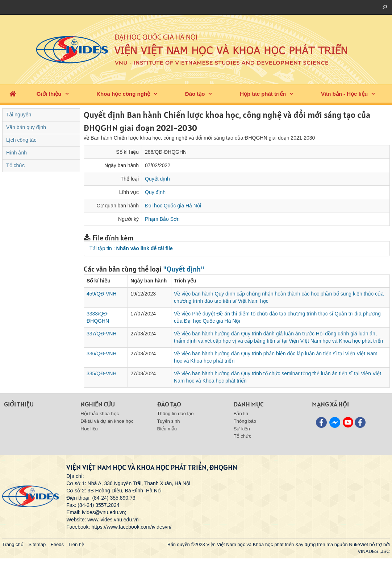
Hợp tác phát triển (263, 94)
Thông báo (245, 421)
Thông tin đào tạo (176, 414)
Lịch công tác (21, 140)
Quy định (155, 192)
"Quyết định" (184, 269)
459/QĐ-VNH (101, 294)
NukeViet (358, 544)
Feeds (57, 544)
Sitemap (37, 544)
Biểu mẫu (167, 429)
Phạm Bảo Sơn (162, 219)
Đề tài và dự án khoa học (107, 421)
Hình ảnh (16, 153)
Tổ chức (15, 165)
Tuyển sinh (169, 421)
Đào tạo (195, 94)
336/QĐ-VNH (101, 354)
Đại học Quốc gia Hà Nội (173, 206)
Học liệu (89, 429)
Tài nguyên (19, 115)
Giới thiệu (49, 94)
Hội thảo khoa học (100, 414)
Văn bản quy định (26, 127)
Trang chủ (13, 544)
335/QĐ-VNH (101, 373)
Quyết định (157, 179)
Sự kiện (242, 429)
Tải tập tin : (131, 248)
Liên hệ (76, 544)
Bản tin (241, 414)
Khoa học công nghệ (123, 94)
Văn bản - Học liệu (344, 94)
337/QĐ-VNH (101, 334)
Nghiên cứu (98, 404)
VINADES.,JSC (374, 551)
